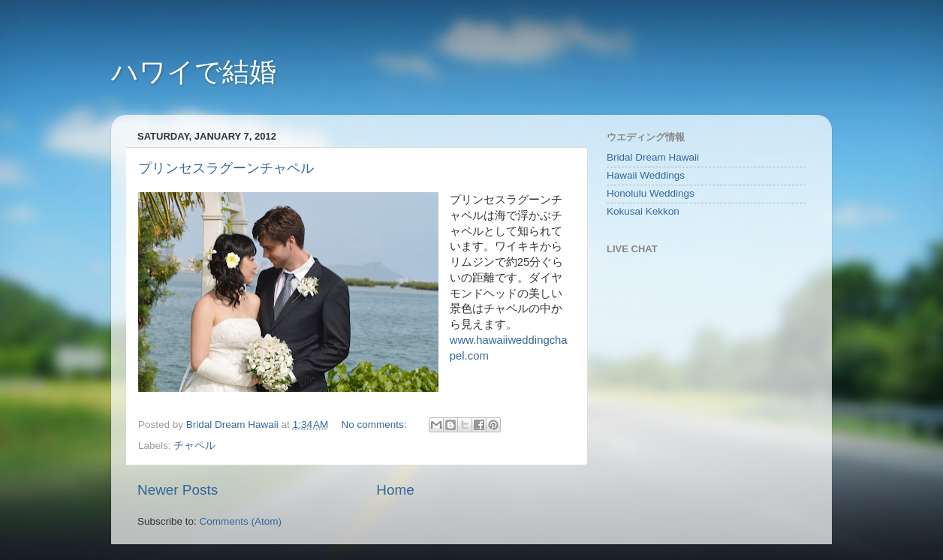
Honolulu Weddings (651, 193)
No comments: (376, 425)
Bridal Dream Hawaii (653, 157)
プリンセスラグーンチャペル (226, 168)
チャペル (194, 446)
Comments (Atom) (241, 521)
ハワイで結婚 (194, 72)
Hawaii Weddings (646, 175)
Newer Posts (178, 490)
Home (395, 490)
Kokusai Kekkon (643, 211)
